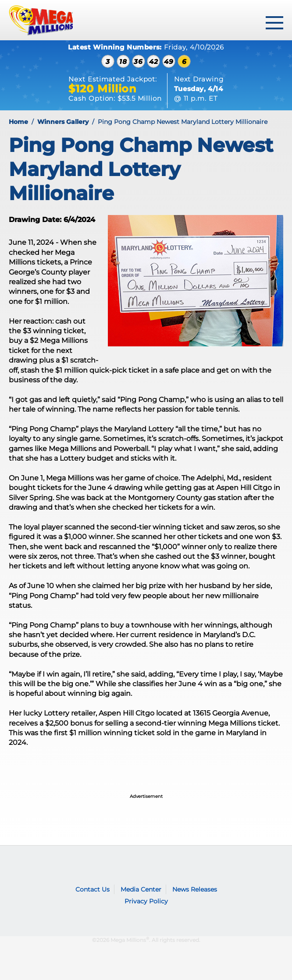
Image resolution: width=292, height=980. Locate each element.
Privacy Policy (146, 901)
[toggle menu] (274, 23)
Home (18, 122)
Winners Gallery (63, 122)
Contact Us (93, 889)
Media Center (141, 889)
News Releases (195, 889)
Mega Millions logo (32, 864)
